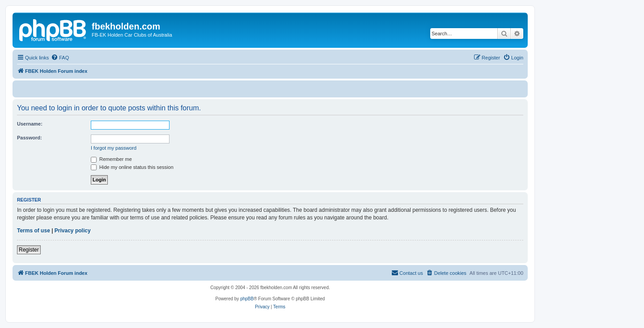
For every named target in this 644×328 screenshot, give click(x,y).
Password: (30, 138)
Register (29, 250)
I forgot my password (114, 148)
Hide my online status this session (132, 167)
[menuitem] (60, 58)
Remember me (111, 159)
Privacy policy (73, 231)
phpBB (247, 299)
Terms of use (34, 231)
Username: (30, 124)
